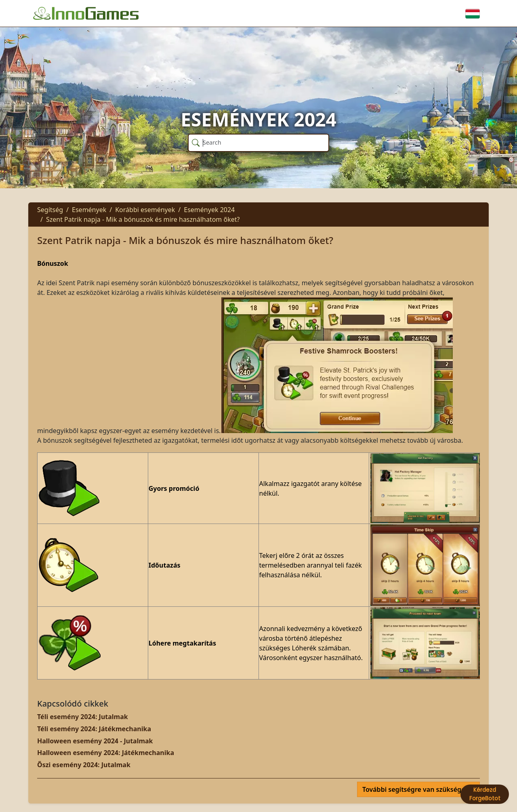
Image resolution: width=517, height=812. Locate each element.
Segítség (50, 210)
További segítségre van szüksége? (416, 789)
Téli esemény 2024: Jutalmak (83, 717)
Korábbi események (145, 210)
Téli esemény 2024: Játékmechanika (94, 729)
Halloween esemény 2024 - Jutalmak (95, 741)
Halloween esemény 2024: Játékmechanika (106, 753)
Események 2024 (209, 210)
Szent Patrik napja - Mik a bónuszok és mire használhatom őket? (143, 219)
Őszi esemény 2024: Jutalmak (84, 765)
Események (89, 210)
